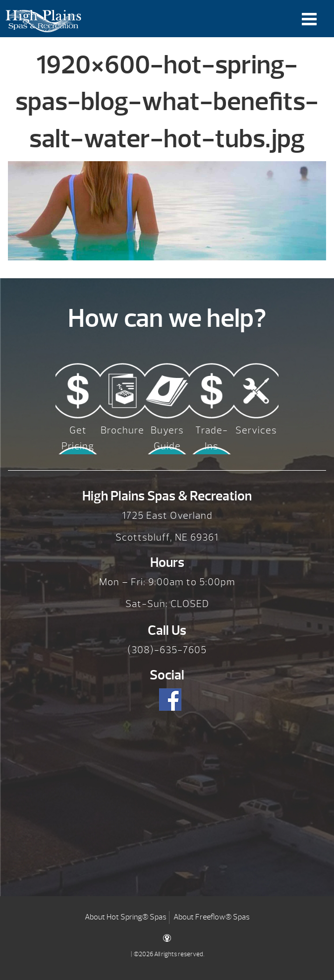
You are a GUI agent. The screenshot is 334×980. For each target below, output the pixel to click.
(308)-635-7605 (167, 650)
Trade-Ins (212, 438)
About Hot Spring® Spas (126, 917)
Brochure (122, 430)
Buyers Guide (167, 438)
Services (256, 430)
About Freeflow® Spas (212, 917)
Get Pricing (78, 438)
